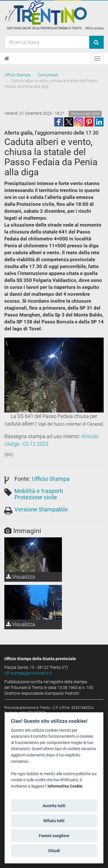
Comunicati (48, 75)
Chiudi (54, 851)
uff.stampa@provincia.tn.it (28, 673)
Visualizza (21, 577)
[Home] (7, 59)
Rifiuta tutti (54, 821)
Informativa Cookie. (66, 786)
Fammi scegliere (54, 836)
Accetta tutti (54, 806)
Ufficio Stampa (17, 75)
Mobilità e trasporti (39, 491)
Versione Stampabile (41, 509)
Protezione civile (36, 497)
